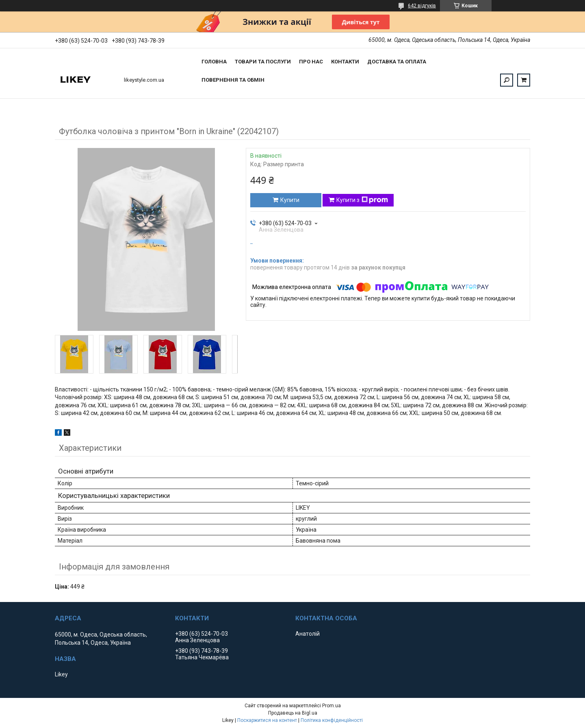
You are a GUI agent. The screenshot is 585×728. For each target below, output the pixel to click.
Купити (290, 200)
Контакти (345, 62)
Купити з (362, 200)
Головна (214, 62)
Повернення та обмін (233, 80)
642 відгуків (422, 6)
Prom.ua (331, 706)
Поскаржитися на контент (267, 720)
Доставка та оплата (397, 62)
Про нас (311, 62)
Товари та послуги (263, 62)
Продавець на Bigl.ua (293, 713)
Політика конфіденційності (332, 720)
